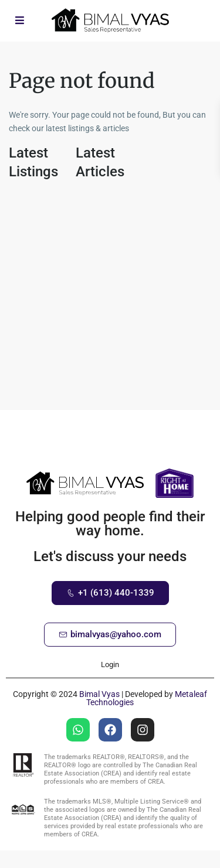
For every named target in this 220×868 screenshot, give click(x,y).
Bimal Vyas (99, 694)
